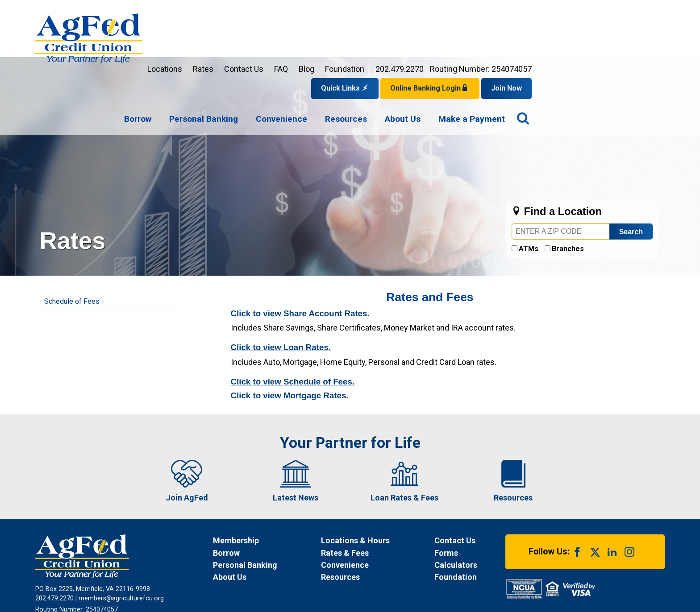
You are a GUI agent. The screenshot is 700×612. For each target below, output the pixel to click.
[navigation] (448, 62)
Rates (336, 11)
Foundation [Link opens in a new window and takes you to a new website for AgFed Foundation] (478, 11)
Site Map (348, 574)
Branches (568, 191)
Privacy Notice (176, 574)
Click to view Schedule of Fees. (293, 324)
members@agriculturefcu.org (121, 540)
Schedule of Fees (72, 243)
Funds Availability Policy (244, 574)
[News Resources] (369, 519)
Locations (298, 11)
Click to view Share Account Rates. (300, 255)
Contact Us (377, 11)
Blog (440, 11)
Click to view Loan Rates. (281, 289)
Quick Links (478, 30)
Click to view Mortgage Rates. (290, 337)
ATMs (529, 191)
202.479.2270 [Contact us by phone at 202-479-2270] (533, 11)
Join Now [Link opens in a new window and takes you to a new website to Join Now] (640, 30)
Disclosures (306, 574)
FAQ (414, 11)
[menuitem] (271, 62)
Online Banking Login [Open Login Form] (563, 30)
